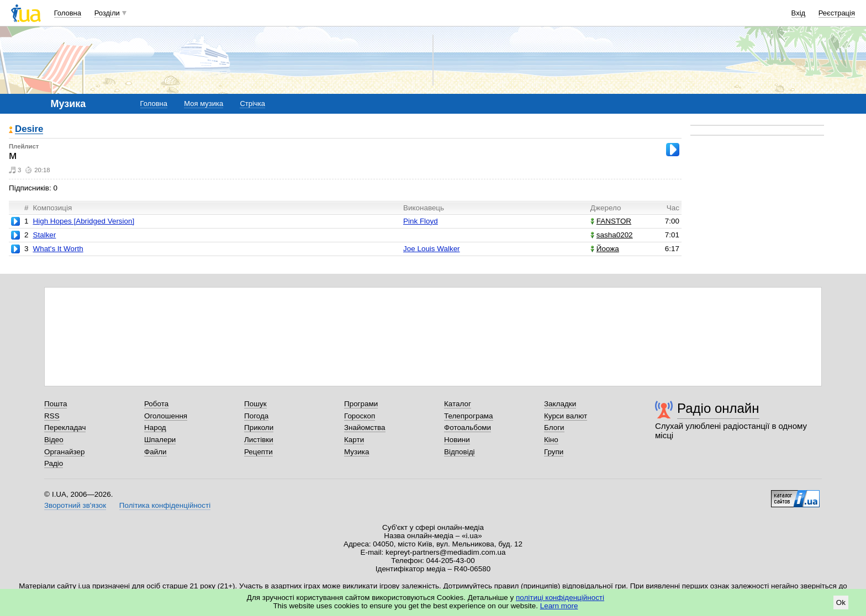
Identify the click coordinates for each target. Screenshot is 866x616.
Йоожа (605, 249)
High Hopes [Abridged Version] (83, 221)
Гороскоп (360, 416)
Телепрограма (469, 416)
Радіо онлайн (718, 408)
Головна (68, 13)
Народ (155, 428)
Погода (256, 416)
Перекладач (65, 428)
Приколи (259, 428)
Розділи (107, 13)
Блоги (554, 428)
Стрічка (252, 103)
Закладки (560, 404)
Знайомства (365, 428)
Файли (155, 452)
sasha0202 (612, 235)
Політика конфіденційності (165, 505)
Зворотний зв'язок (75, 505)
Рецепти (258, 452)
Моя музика (204, 103)
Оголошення (166, 416)
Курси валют (566, 416)
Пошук (255, 404)
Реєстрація (837, 13)
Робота (156, 404)
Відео (54, 440)
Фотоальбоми (468, 428)
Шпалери (160, 440)
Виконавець (424, 208)
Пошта (56, 404)
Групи (554, 452)
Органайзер (64, 452)
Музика (357, 452)
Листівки (259, 440)
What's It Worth (58, 249)
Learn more (559, 606)
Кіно (551, 440)
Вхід (799, 13)
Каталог (458, 404)
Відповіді (460, 452)
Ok (841, 602)
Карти (354, 440)
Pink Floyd (421, 221)
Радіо (54, 463)
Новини (457, 440)
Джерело (606, 208)
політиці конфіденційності (560, 598)
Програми (361, 404)
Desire (29, 129)
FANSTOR (611, 221)
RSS (52, 416)
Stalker (44, 235)
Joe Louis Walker (432, 249)
